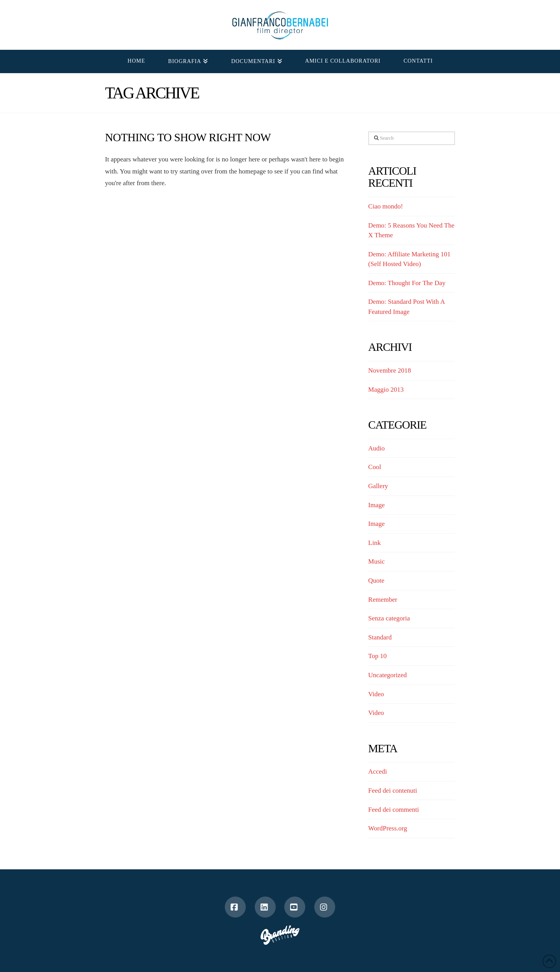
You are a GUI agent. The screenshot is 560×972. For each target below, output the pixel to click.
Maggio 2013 (386, 390)
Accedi (378, 771)
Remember (383, 600)
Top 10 (377, 656)
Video (376, 694)
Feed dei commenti (394, 810)
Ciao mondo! (386, 206)
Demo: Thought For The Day (407, 283)
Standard (380, 637)
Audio (377, 448)
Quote (376, 581)
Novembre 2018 (390, 370)
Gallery (378, 486)
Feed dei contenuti (393, 791)
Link (374, 543)
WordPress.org (388, 828)
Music (377, 561)
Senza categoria (389, 618)
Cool (375, 467)
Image (376, 505)
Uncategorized (388, 675)
